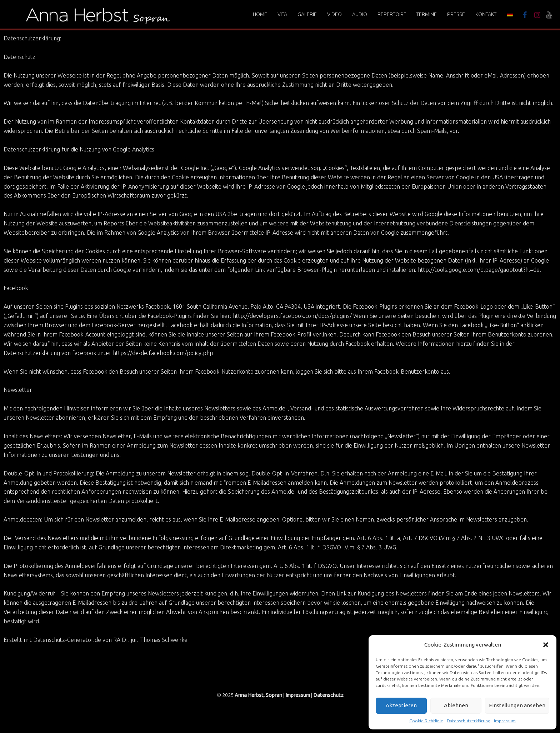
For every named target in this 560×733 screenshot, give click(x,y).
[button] (546, 645)
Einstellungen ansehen (517, 705)
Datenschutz (328, 695)
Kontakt (486, 14)
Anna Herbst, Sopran (258, 695)
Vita (282, 14)
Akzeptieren (401, 705)
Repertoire (392, 14)
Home (260, 14)
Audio (360, 14)
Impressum (505, 721)
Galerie (307, 14)
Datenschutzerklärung (469, 721)
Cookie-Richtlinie (426, 721)
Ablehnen (456, 705)
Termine (427, 14)
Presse (456, 14)
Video (334, 14)
